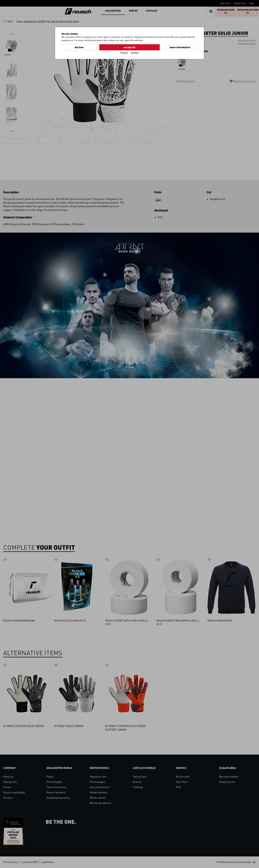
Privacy (124, 52)
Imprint (135, 52)
